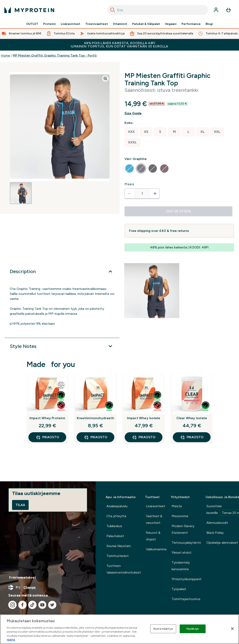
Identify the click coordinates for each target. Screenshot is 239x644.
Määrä (129, 184)
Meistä (177, 506)
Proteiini (49, 24)
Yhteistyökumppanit (187, 579)
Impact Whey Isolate (144, 418)
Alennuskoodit (217, 523)
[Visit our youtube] (42, 605)
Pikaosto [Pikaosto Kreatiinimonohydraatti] (96, 437)
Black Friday (215, 533)
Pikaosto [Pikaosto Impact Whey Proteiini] (47, 437)
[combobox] (158, 10)
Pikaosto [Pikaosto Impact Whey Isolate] (144, 437)
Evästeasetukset (23, 577)
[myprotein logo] (29, 10)
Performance (191, 24)
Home (5, 55)
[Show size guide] (179, 113)
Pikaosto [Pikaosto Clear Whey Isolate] (192, 437)
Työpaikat (179, 589)
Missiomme (180, 516)
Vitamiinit (120, 24)
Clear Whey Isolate (192, 418)
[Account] (216, 10)
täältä (11, 640)
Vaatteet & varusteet (154, 519)
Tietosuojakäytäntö (186, 543)
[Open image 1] (21, 193)
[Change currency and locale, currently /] (48, 587)
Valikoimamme (156, 549)
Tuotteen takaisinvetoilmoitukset (124, 569)
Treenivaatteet (97, 24)
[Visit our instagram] (12, 605)
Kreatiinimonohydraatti (95, 418)
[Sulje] (232, 629)
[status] (142, 194)
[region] (119, 629)
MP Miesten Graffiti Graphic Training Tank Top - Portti (55, 55)
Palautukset (115, 536)
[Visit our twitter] (52, 605)
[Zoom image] (105, 79)
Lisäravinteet (71, 24)
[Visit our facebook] (22, 605)
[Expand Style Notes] (62, 346)
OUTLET (32, 24)
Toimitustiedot (118, 556)
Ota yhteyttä (116, 516)
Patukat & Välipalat (146, 24)
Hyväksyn (193, 629)
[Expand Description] (62, 271)
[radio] (131, 132)
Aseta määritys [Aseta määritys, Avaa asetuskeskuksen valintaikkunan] (163, 629)
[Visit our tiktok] (32, 605)
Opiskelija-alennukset (222, 543)
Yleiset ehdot (182, 553)
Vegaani (171, 24)
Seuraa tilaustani (119, 546)
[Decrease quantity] (129, 194)
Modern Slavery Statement (183, 529)
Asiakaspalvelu (117, 506)
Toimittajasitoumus (186, 599)
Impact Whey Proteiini (47, 418)
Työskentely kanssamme (181, 566)
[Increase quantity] (155, 194)
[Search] (113, 10)
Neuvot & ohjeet (153, 536)
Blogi (209, 24)
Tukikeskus (114, 526)
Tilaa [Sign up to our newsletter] (20, 505)
